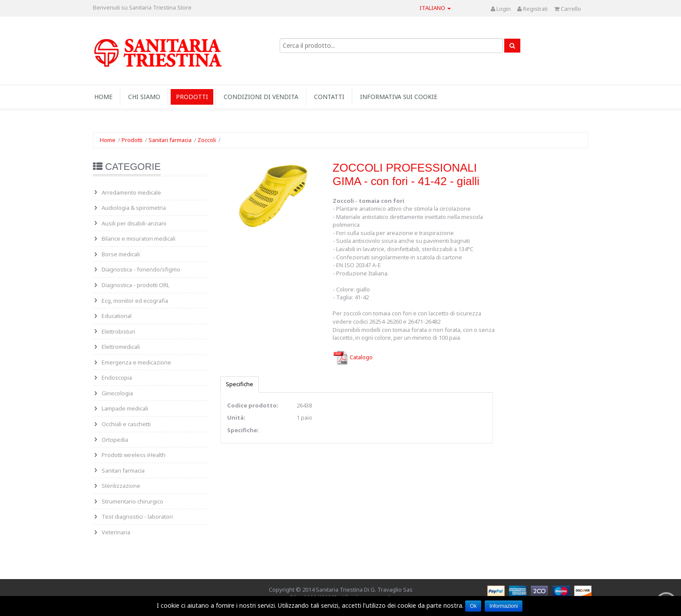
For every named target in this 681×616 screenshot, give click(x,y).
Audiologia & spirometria (134, 208)
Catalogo (353, 357)
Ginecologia (117, 393)
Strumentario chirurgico (132, 501)
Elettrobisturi (118, 331)
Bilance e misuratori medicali (139, 238)
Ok (473, 606)
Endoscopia (117, 378)
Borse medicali (121, 254)
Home (103, 97)
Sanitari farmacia (170, 140)
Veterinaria (116, 532)
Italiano (435, 8)
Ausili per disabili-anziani (134, 223)
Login (501, 9)
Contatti (329, 97)
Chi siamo (144, 97)
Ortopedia (115, 440)
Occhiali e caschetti (126, 424)
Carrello (568, 9)
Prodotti (192, 97)
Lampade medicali (125, 408)
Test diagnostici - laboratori (137, 517)
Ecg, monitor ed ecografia (135, 301)
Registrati (532, 9)
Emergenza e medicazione (136, 362)
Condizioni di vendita (261, 97)
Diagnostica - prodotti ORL (136, 285)
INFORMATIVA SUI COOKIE (399, 97)
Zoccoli (207, 140)
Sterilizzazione (121, 486)
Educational (117, 316)
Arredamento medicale (131, 192)
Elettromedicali (121, 347)
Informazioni (504, 606)
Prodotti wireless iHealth (134, 455)
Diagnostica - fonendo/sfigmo (141, 269)
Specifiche (240, 384)
